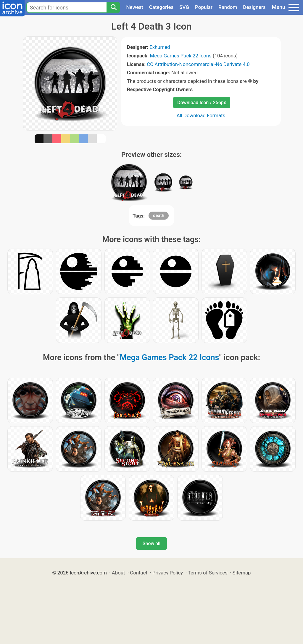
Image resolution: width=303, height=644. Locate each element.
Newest (134, 7)
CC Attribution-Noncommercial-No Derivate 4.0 (198, 64)
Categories (161, 7)
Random (228, 7)
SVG (184, 7)
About (119, 573)
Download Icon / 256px (202, 103)
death (159, 215)
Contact (139, 573)
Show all (151, 544)
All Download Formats (201, 115)
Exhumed (160, 47)
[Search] (113, 7)
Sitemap (242, 573)
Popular (204, 7)
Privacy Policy (168, 573)
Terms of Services (208, 573)
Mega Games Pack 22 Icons (181, 56)
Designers (254, 7)
